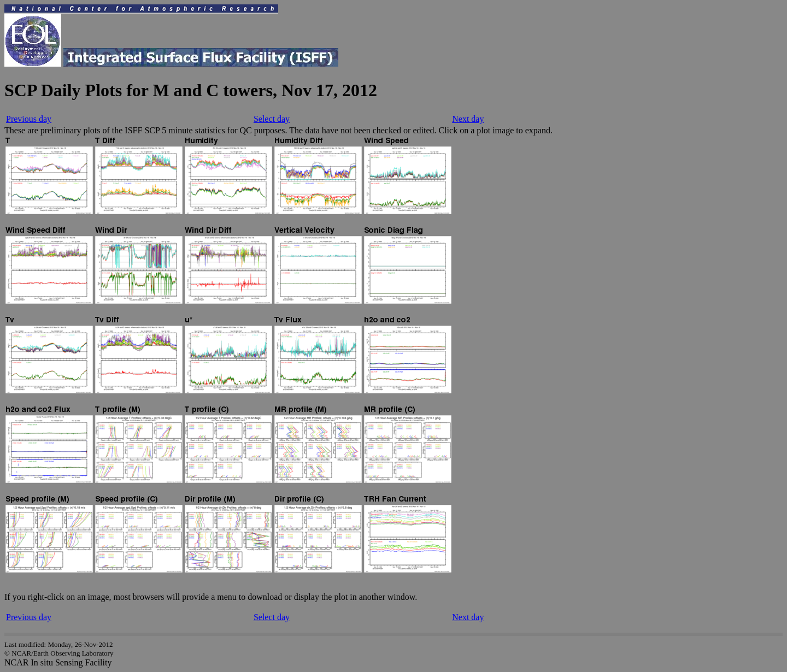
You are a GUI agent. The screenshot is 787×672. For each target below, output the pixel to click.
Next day (468, 119)
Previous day (29, 119)
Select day (272, 119)
